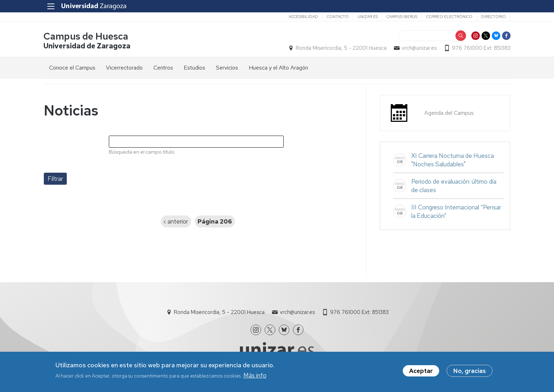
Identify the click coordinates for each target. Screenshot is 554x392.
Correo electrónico (449, 17)
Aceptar (421, 371)
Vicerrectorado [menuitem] (124, 68)
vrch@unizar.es (419, 48)
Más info (255, 376)
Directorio (493, 17)
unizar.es (367, 17)
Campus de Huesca (86, 37)
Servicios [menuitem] (227, 68)
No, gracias (470, 371)
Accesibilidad (303, 17)
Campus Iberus (402, 17)
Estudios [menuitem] (195, 68)
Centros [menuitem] (163, 68)
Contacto (337, 17)
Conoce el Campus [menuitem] (72, 68)
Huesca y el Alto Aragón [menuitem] (278, 68)
